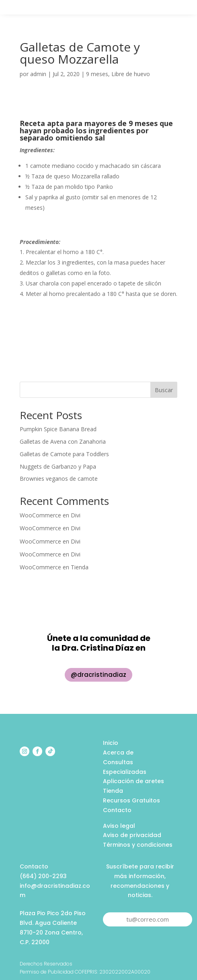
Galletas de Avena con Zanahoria (63, 441)
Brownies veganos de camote (59, 479)
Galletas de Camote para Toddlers (64, 454)
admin (38, 74)
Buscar (164, 390)
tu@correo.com (148, 919)
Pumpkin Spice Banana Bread (58, 429)
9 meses (97, 74)
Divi (76, 515)
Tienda (80, 567)
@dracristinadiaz (98, 675)
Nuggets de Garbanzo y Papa (58, 466)
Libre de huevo (131, 74)
